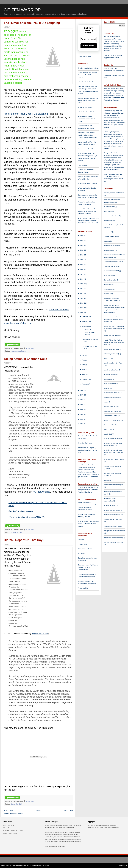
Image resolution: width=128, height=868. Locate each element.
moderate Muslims (110, 375)
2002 (82, 419)
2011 (82, 303)
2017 (82, 274)
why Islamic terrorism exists (113, 538)
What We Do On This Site (87, 82)
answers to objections (111, 216)
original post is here (40, 634)
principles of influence (111, 397)
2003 (82, 414)
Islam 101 (81, 540)
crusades (107, 241)
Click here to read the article (55, 846)
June (84, 360)
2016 (82, 279)
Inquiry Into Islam (9, 825)
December (85, 316)
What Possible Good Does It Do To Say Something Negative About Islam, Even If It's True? (88, 221)
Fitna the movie (109, 275)
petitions (107, 388)
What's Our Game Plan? (86, 112)
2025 (82, 236)
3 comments (30, 348)
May (83, 365)
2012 (82, 298)
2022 (82, 250)
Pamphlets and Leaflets (86, 149)
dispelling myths (109, 250)
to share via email (110, 506)
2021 (82, 255)
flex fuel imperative (110, 280)
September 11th (16, 804)
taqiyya (107, 148)
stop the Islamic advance (112, 439)
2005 (82, 405)
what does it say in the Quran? (114, 519)
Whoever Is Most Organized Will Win (27, 517)
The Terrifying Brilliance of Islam (88, 68)
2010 (82, 308)
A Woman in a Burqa (85, 107)
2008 (82, 390)
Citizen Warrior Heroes (10, 828)
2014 (82, 289)
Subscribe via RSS (85, 56)
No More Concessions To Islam (13, 830)
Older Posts (69, 810)
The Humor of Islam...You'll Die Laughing (32, 23)
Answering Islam (84, 588)
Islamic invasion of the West (113, 363)
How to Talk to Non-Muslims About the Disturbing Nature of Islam (114, 342)
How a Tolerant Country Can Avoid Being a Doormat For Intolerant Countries (87, 211)
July (83, 355)
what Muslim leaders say (112, 526)
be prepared (108, 232)
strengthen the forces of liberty (114, 459)
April (84, 370)
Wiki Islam (81, 553)
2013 (82, 293)
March (84, 374)
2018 (82, 269)
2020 (82, 260)
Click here (88, 492)
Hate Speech (82, 165)
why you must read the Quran (114, 542)
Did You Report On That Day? (24, 540)
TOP (126, 865)
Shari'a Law (108, 429)
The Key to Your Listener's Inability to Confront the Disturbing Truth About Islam (87, 135)
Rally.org (117, 39)
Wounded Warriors (59, 310)
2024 (82, 241)
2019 (82, 265)
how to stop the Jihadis (112, 335)
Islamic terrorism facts (111, 370)
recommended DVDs (111, 416)
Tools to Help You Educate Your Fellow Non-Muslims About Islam (88, 100)
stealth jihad (108, 434)
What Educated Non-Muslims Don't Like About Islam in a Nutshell (88, 75)
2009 (82, 313)
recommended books (18, 351)
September (86, 326)
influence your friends (111, 354)
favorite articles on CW (112, 271)
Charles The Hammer (111, 236)
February (85, 379)
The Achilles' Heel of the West (88, 183)
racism (106, 402)
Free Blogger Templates (11, 865)
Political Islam (83, 544)
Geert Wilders (109, 289)
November (85, 321)
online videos (108, 379)
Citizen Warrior (22, 10)
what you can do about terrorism (114, 531)
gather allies (108, 285)
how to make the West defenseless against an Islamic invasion (114, 319)
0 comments (30, 530)
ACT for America (41, 492)
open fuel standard (110, 384)
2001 (82, 424)
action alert (108, 211)
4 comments (30, 801)
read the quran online (111, 407)
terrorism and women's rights (113, 485)
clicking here (108, 41)
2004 (82, 409)
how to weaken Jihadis (112, 349)
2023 (82, 245)
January (85, 384)
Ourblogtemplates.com (37, 865)
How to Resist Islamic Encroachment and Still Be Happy (87, 119)
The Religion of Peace (85, 549)
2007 (82, 395)
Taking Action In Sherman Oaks (25, 359)
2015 (82, 284)
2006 (82, 400)
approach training (110, 220)
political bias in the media (112, 393)
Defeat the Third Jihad (10, 833)
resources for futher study (112, 420)
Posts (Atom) (18, 813)
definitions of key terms (112, 246)
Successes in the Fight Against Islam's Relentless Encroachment (88, 567)
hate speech (108, 294)
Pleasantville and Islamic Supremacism (60, 827)
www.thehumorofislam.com (18, 323)
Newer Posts (8, 810)
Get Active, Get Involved (21, 511)
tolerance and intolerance (112, 515)
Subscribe (89, 46)
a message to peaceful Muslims (114, 193)
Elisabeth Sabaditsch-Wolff (113, 262)
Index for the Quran (85, 443)
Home (39, 810)
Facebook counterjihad (112, 266)
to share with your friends (112, 510)
